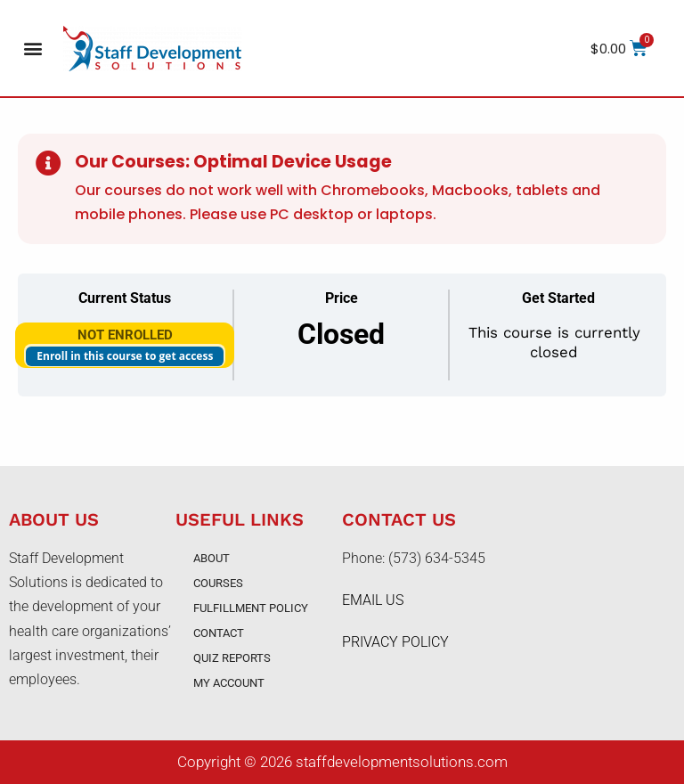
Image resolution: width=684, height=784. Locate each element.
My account (229, 683)
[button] (33, 49)
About (212, 558)
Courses (218, 583)
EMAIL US (373, 600)
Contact (219, 633)
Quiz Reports (232, 658)
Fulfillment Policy (251, 608)
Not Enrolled (125, 335)
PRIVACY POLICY (395, 642)
